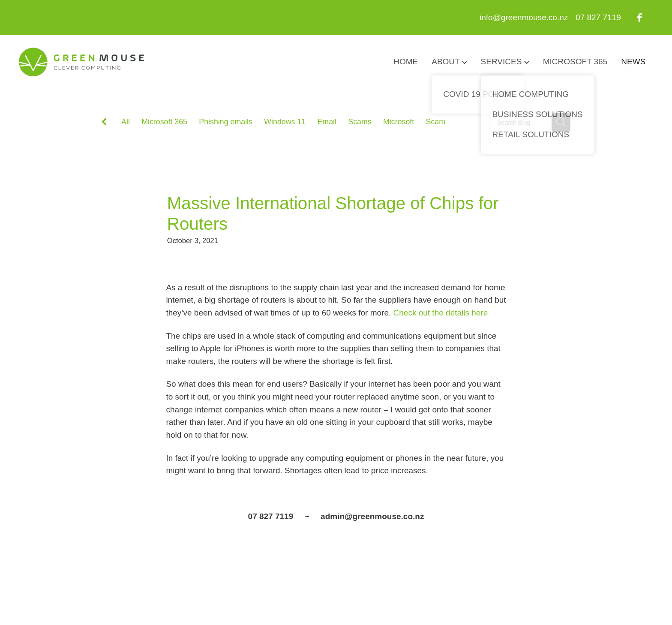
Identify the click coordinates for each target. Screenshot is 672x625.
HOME (406, 62)
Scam (436, 122)
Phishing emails (226, 122)
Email (327, 122)
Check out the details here (441, 313)
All (126, 122)
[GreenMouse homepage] (82, 62)
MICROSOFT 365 (575, 62)
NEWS (633, 62)
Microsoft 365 (164, 122)
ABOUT (449, 62)
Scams (360, 122)
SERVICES (505, 62)
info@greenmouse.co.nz (524, 17)
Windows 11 (285, 122)
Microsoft (399, 122)
